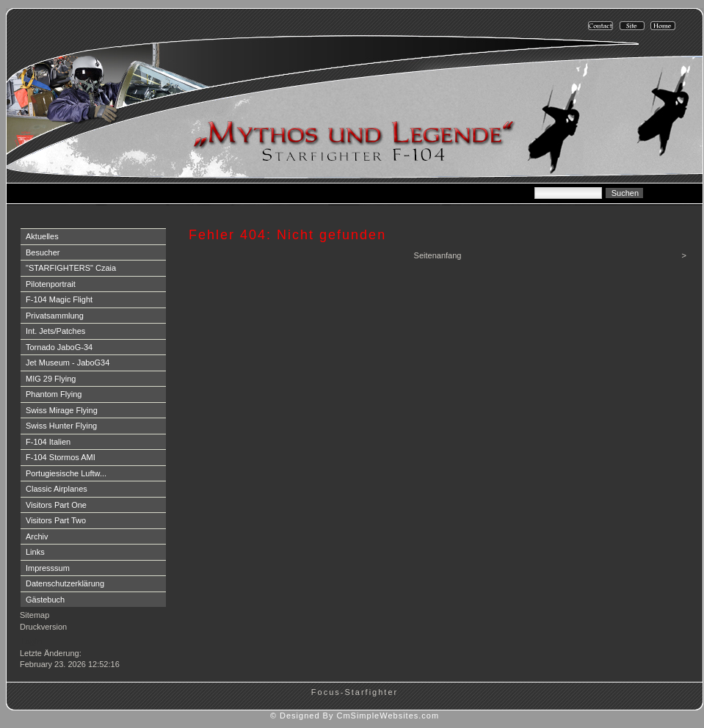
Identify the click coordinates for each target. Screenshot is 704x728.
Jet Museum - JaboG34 (68, 363)
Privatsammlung (55, 316)
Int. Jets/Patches (55, 331)
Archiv (37, 536)
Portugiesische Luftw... (66, 473)
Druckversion (43, 627)
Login (31, 641)
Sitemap (35, 615)
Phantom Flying (54, 394)
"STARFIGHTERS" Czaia (71, 268)
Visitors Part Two (56, 520)
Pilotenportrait (51, 284)
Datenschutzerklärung (65, 583)
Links (35, 552)
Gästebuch (45, 600)
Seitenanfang (438, 255)
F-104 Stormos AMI (61, 457)
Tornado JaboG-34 (59, 347)
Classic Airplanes (57, 489)
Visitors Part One (56, 505)
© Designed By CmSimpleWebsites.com (355, 716)
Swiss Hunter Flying (61, 426)
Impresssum (48, 568)
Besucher (43, 252)
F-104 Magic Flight (59, 299)
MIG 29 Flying (51, 379)
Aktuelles (42, 236)
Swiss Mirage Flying (62, 410)
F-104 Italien (48, 442)
